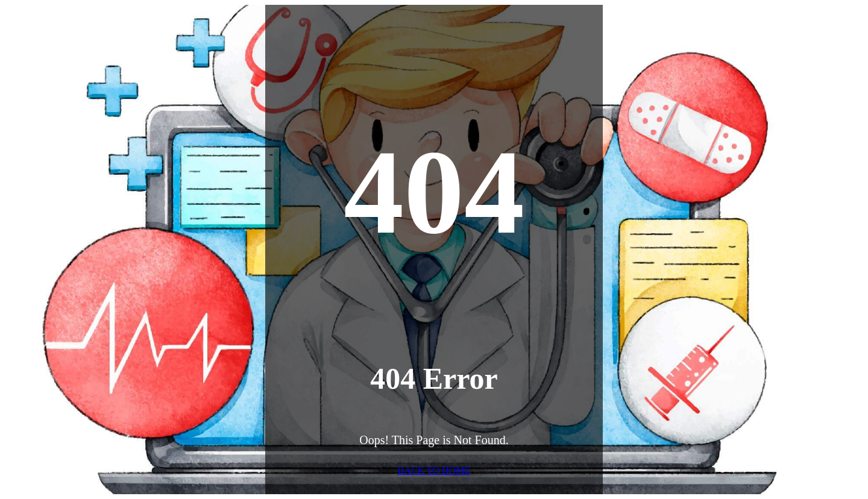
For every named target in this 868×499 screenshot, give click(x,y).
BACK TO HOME (434, 470)
